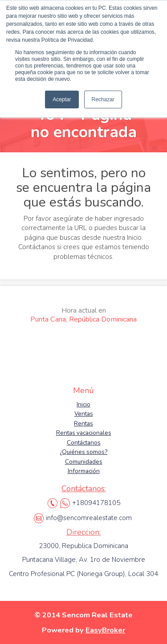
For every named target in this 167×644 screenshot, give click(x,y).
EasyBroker (105, 630)
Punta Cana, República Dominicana (83, 315)
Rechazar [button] (103, 99)
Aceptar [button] (62, 99)
